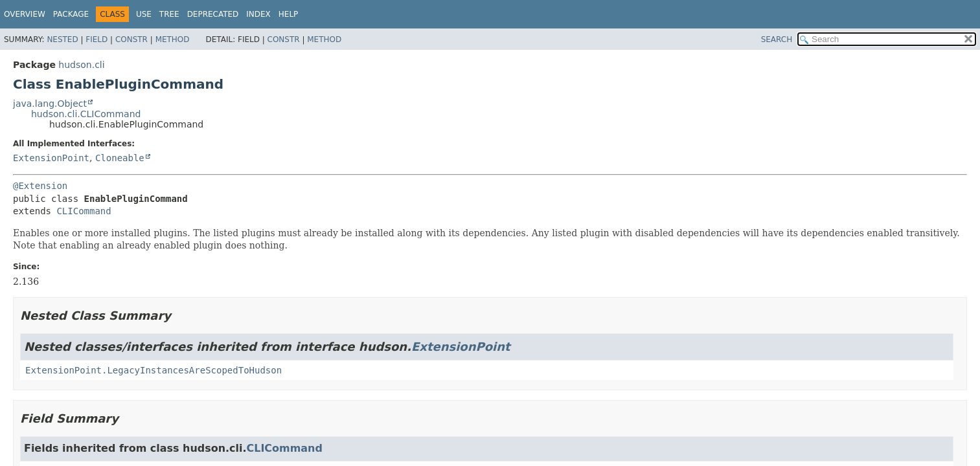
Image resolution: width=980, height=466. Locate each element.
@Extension (40, 186)
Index (258, 14)
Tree (169, 14)
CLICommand (84, 211)
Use (144, 14)
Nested (62, 39)
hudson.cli (81, 65)
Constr (131, 39)
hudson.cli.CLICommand (86, 114)
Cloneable (120, 158)
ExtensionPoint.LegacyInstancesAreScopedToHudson (154, 370)
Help (289, 14)
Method (173, 39)
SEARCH (777, 39)
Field (97, 39)
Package (71, 14)
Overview (25, 14)
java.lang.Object (50, 104)
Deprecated (213, 14)
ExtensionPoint (51, 158)
